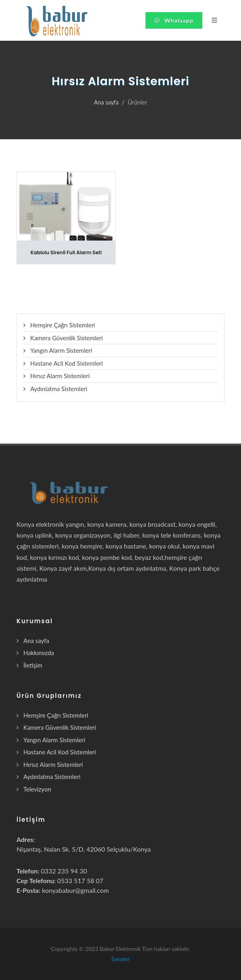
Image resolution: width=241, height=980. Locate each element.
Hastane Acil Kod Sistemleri (66, 363)
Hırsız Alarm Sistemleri (60, 376)
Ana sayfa (106, 102)
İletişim (33, 665)
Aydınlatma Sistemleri (59, 389)
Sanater (121, 959)
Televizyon (37, 789)
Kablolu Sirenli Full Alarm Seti (66, 252)
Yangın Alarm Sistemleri (61, 350)
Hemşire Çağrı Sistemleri (63, 325)
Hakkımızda (39, 653)
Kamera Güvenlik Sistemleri (66, 338)
